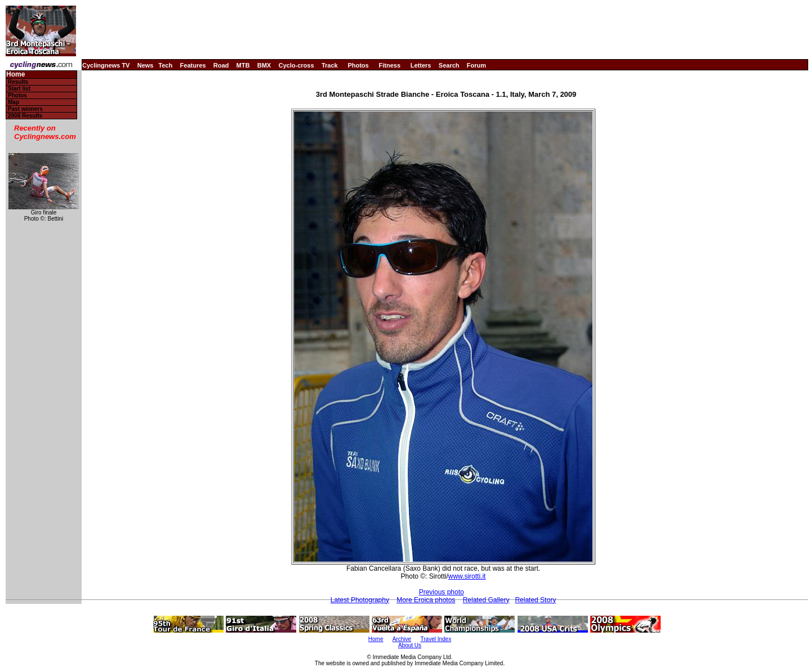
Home (15, 75)
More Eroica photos (426, 600)
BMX (264, 65)
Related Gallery (486, 600)
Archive (402, 639)
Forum (476, 65)
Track (330, 65)
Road (221, 65)
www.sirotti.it (467, 576)
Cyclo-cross (297, 65)
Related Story (535, 600)
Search (449, 65)
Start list (19, 89)
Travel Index (436, 639)
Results (18, 82)
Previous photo (442, 592)
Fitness (389, 65)
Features (193, 65)
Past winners (25, 109)
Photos (358, 65)
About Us (410, 645)
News (146, 65)
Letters (421, 65)
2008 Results (25, 116)
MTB (243, 65)
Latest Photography (360, 600)
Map (14, 102)
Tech (165, 65)
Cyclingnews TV (106, 65)
